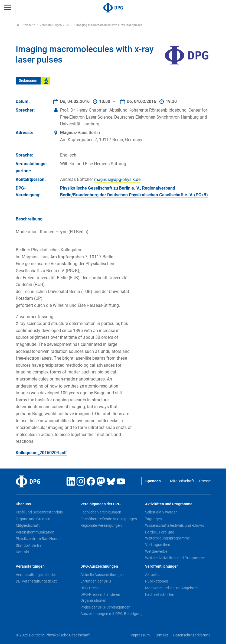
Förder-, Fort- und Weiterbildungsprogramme (167, 535)
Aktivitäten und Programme (169, 504)
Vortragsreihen (158, 545)
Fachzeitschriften (160, 594)
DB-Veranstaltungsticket (36, 581)
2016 (69, 25)
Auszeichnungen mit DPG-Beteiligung (112, 614)
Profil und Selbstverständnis (39, 512)
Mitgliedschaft (182, 481)
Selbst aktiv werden (161, 512)
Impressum (140, 635)
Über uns (23, 504)
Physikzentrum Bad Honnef (39, 539)
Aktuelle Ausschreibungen (102, 575)
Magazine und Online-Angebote (171, 588)
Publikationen (157, 581)
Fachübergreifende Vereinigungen (109, 519)
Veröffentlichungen (162, 566)
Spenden (153, 481)
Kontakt (22, 552)
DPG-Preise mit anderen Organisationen (100, 597)
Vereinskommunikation (35, 532)
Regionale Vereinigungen (101, 525)
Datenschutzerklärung (192, 635)
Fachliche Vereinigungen (101, 512)
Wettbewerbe (156, 551)
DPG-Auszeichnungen (99, 566)
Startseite (26, 25)
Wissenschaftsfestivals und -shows (175, 525)
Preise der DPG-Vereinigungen (105, 607)
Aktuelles (153, 575)
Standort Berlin (28, 545)
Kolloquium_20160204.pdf (41, 453)
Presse (205, 481)
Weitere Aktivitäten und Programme (175, 558)
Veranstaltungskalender (36, 575)
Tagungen (153, 519)
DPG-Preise (90, 588)
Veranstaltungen (51, 25)
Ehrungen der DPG (96, 581)
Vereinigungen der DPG (101, 504)
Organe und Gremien (33, 519)
